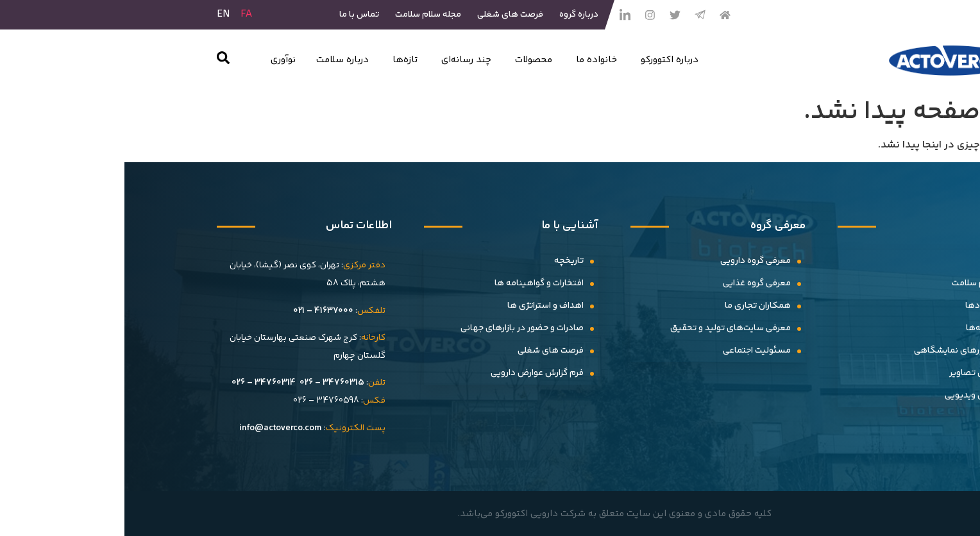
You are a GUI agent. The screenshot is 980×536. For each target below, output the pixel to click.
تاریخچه (444, 261)
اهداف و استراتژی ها (421, 306)
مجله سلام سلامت (304, 15)
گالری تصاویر (849, 373)
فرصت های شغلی (386, 15)
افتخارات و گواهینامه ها (415, 283)
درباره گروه (454, 15)
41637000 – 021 (199, 311)
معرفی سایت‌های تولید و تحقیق (606, 328)
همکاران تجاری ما (633, 306)
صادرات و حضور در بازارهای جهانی (398, 328)
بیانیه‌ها (857, 328)
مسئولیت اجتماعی (632, 351)
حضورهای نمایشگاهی (831, 351)
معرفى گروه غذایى (632, 283)
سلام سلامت (850, 283)
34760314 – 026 (139, 383)
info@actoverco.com (156, 428)
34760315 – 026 (207, 383)
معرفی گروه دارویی (631, 261)
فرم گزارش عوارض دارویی (413, 373)
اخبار (865, 261)
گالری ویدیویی (847, 396)
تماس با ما (235, 15)
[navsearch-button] (99, 61)
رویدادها (857, 306)
